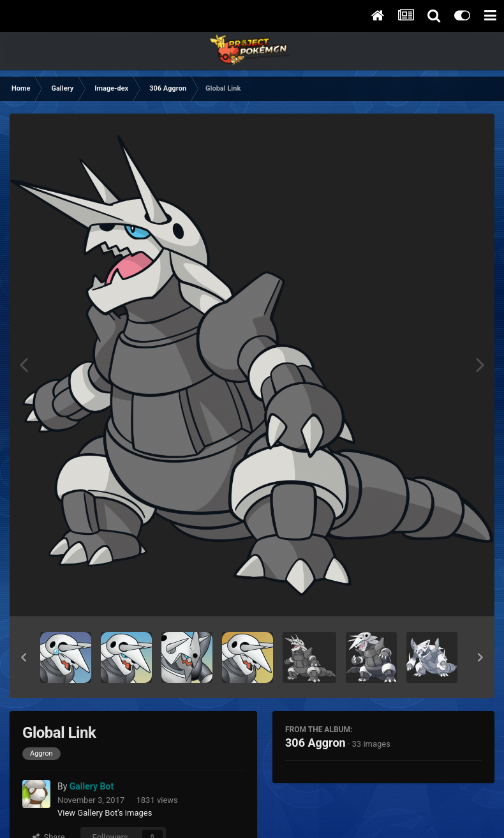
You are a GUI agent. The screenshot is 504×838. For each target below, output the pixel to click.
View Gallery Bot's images (105, 813)
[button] (24, 657)
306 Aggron (315, 743)
